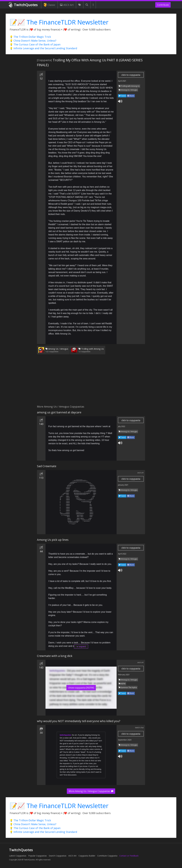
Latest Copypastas (18, 856)
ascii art (140, 473)
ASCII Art (67, 5)
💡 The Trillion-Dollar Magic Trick (30, 37)
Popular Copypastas (38, 856)
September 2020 (125, 740)
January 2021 (123, 485)
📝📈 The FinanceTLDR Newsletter (59, 22)
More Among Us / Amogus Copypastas (91, 791)
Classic (49, 5)
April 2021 (122, 81)
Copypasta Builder (87, 856)
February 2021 (124, 675)
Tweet (122, 96)
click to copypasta (131, 75)
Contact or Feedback (129, 856)
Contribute (163, 5)
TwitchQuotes (23, 5)
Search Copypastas (58, 856)
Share (131, 96)
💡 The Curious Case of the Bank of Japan (35, 44)
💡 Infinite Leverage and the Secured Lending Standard (43, 48)
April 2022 (122, 554)
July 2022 (122, 426)
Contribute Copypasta (107, 856)
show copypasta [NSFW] (81, 688)
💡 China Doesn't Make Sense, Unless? (33, 41)
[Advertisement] (91, 381)
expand (81, 646)
